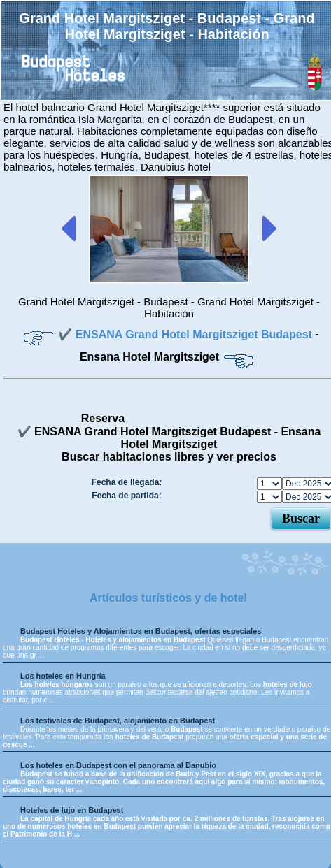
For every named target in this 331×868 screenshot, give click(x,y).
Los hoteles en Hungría (63, 676)
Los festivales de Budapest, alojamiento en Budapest (118, 721)
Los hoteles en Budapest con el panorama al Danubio (118, 765)
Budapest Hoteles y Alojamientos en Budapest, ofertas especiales (141, 631)
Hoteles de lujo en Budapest (72, 810)
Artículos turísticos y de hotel (168, 598)
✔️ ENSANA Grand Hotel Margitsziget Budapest (186, 334)
